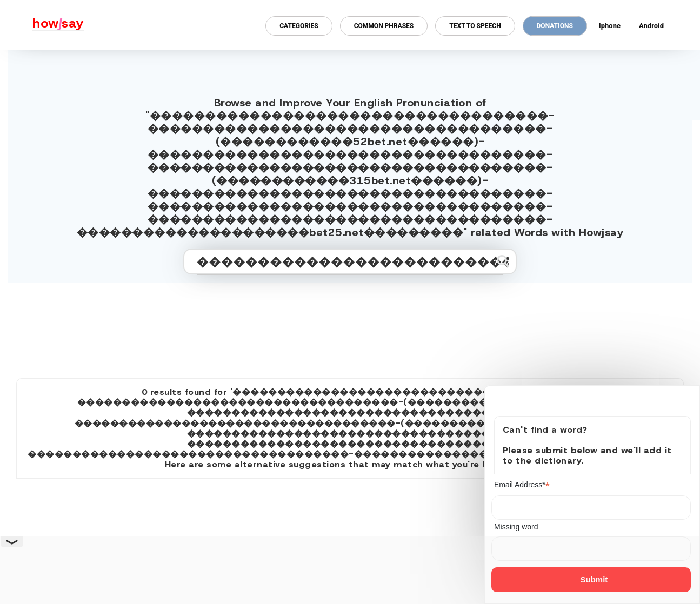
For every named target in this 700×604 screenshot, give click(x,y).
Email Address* (522, 485)
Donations (555, 26)
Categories (299, 26)
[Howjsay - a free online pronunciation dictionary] (42, 25)
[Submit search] (503, 261)
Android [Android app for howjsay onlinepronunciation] (651, 26)
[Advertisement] (350, 326)
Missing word (516, 527)
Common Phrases (384, 26)
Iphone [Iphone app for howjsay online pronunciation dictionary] (610, 26)
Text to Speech (475, 26)
